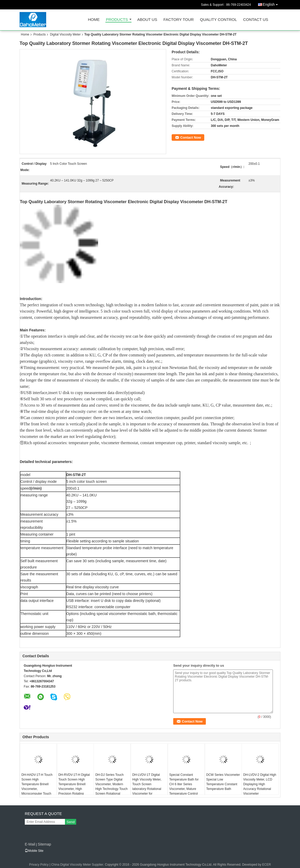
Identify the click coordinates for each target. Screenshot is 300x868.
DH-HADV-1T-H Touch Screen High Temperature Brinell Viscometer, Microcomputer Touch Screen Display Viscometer (37, 789)
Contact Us (256, 20)
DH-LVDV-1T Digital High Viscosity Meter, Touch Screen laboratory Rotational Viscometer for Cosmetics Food (147, 787)
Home (94, 20)
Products (117, 20)
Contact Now (191, 137)
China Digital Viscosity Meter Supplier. (78, 865)
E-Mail (30, 844)
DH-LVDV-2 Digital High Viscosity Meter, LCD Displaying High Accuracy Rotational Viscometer (260, 784)
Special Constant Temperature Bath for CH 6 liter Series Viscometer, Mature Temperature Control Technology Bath (184, 787)
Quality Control (218, 20)
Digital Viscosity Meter (65, 34)
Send (71, 822)
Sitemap (44, 844)
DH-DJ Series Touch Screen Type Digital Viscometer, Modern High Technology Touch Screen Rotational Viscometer (111, 787)
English (272, 4)
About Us (147, 20)
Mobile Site (34, 851)
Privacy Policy (39, 865)
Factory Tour (178, 20)
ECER (266, 865)
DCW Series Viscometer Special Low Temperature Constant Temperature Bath (223, 782)
